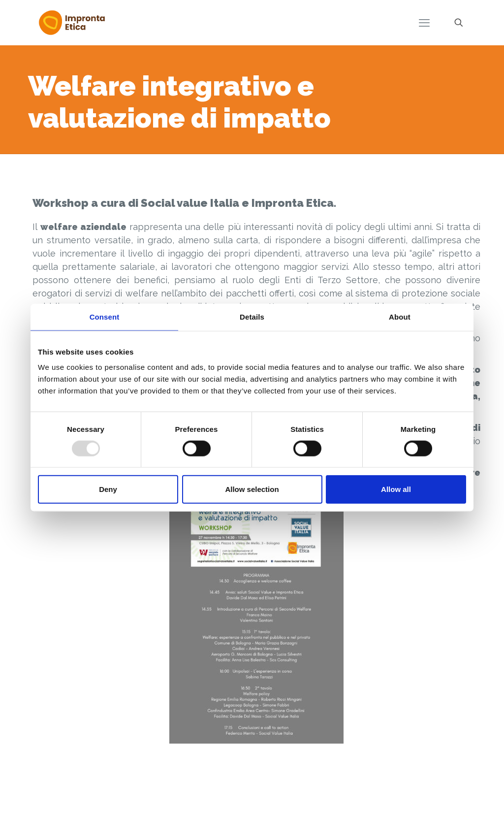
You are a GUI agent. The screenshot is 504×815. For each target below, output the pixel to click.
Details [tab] (252, 316)
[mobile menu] (424, 23)
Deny (108, 489)
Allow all (396, 489)
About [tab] (400, 316)
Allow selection (252, 489)
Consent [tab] (105, 316)
